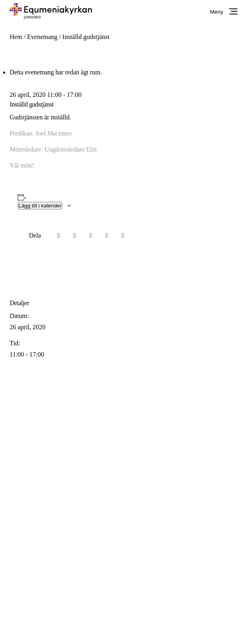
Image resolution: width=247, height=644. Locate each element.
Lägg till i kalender (40, 206)
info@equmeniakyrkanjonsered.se (143, 469)
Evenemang (43, 37)
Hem (16, 37)
